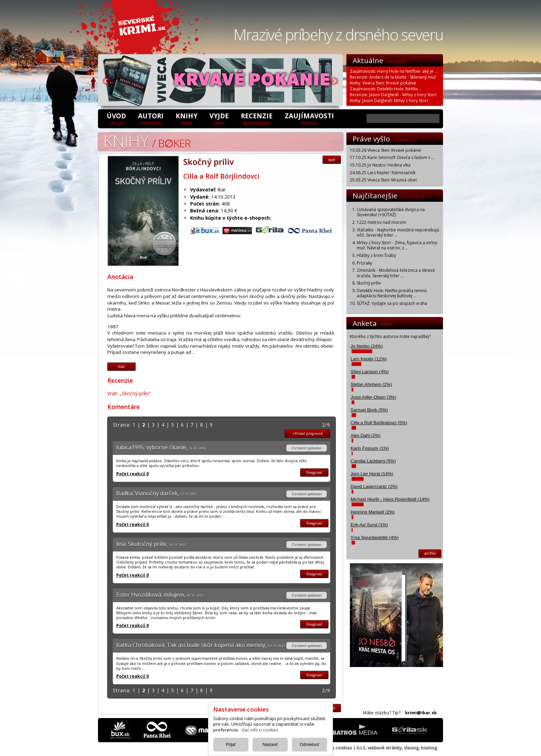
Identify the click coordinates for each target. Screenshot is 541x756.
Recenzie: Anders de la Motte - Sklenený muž (393, 77)
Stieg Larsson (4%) (370, 372)
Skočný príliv (369, 283)
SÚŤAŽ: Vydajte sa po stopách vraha (392, 303)
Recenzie (257, 118)
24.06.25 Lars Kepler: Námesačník (383, 173)
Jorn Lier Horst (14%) (372, 474)
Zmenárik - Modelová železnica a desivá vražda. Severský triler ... (396, 273)
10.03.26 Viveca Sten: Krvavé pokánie (386, 150)
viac (121, 366)
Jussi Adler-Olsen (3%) (373, 397)
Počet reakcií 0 (132, 474)
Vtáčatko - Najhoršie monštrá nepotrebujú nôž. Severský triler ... (398, 233)
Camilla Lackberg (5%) (373, 461)
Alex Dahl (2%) (366, 435)
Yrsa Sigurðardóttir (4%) (375, 538)
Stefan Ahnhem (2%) (371, 384)
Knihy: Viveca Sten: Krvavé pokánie (383, 83)
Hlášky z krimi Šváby (376, 255)
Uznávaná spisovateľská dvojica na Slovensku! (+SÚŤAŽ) (391, 212)
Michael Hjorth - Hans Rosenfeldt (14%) (390, 499)
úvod (116, 118)
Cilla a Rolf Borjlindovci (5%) (379, 423)
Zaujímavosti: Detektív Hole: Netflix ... (386, 89)
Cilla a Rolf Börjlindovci (221, 176)
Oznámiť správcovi (307, 448)
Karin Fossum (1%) (370, 448)
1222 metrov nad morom (381, 222)
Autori (151, 118)
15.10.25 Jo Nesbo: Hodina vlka (380, 165)
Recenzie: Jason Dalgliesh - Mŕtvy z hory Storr (393, 95)
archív (430, 553)
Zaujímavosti (309, 118)
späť (332, 160)
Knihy (186, 118)
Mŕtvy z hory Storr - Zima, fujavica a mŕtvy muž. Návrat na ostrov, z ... (397, 245)
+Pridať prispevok (308, 434)
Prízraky (365, 263)
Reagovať (314, 472)
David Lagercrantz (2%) (374, 486)
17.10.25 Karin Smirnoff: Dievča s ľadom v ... (392, 157)
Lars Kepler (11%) (369, 359)
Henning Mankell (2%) (373, 512)
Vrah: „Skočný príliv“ (129, 393)
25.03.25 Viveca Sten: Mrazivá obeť (383, 180)
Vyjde (219, 118)
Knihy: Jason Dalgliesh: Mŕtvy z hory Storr (389, 101)
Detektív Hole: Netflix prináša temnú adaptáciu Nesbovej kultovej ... (392, 293)
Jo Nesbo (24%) (367, 346)
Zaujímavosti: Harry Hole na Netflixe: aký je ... (394, 71)
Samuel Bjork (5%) (369, 410)
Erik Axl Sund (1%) (369, 525)
